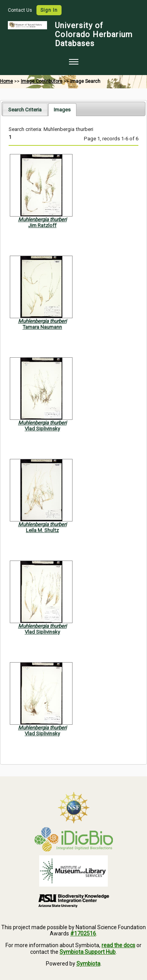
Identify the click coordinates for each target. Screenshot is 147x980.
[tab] (25, 109)
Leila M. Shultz (42, 530)
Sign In (49, 10)
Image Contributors (42, 81)
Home (6, 81)
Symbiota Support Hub (88, 952)
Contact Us (21, 10)
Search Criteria (25, 110)
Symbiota (88, 964)
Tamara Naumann (42, 327)
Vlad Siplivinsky (42, 429)
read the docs (118, 945)
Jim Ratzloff (42, 225)
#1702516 (83, 933)
